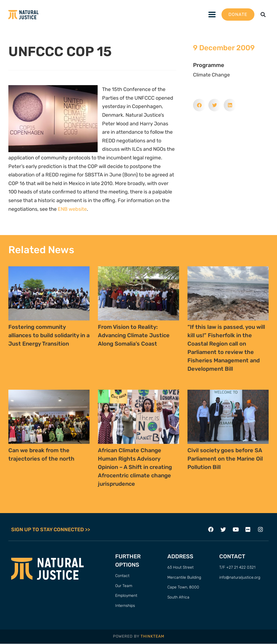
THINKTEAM (152, 637)
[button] (263, 15)
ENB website (72, 209)
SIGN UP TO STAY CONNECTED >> (51, 530)
